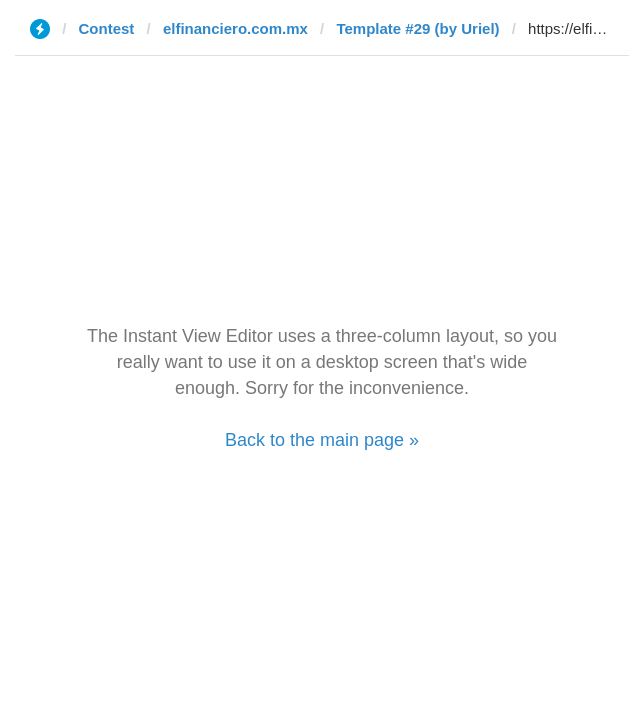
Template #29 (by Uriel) (417, 28)
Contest (107, 28)
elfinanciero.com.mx (235, 28)
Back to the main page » (322, 440)
